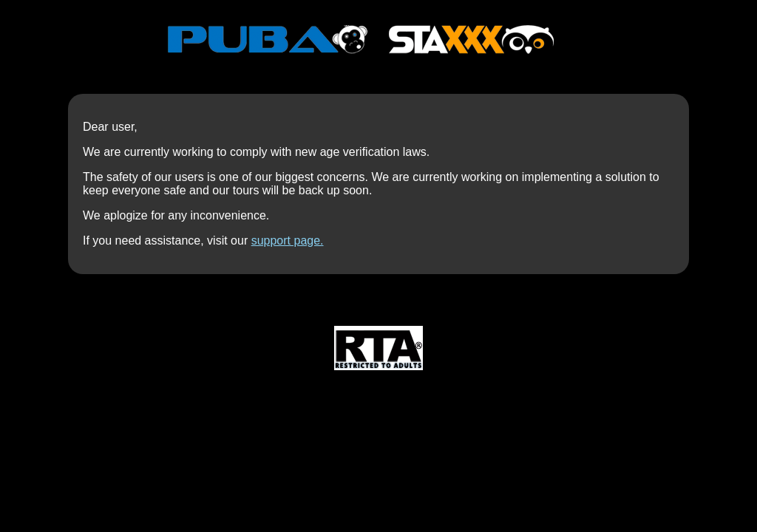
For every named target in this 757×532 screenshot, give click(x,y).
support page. (288, 241)
